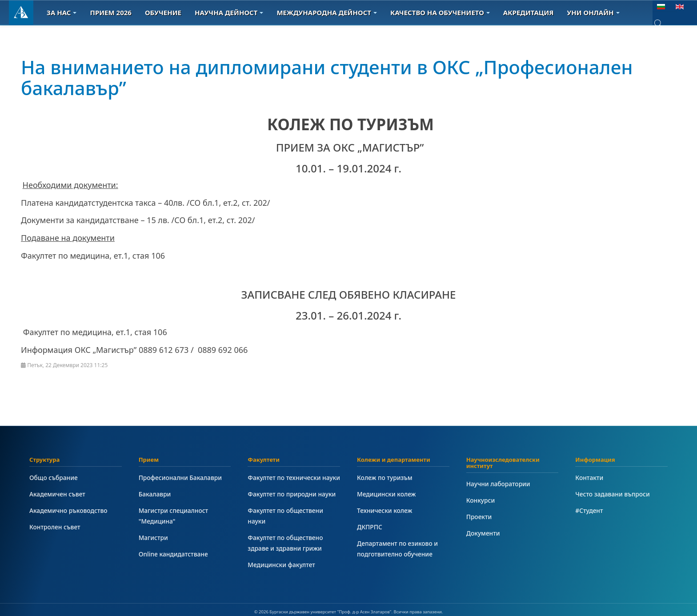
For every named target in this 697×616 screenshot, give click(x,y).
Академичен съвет (57, 494)
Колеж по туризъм (385, 478)
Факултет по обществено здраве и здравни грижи (285, 543)
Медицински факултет (281, 565)
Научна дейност (229, 12)
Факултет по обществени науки (285, 516)
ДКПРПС (370, 527)
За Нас (62, 12)
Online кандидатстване (173, 554)
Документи (483, 533)
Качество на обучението (440, 12)
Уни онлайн (593, 12)
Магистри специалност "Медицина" (173, 516)
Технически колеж (385, 510)
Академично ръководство (68, 510)
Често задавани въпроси (612, 494)
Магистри (153, 538)
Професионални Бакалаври (180, 478)
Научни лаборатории (498, 484)
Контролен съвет (55, 527)
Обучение (163, 12)
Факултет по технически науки (294, 478)
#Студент (589, 510)
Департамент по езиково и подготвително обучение (397, 549)
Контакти (589, 478)
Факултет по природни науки (292, 494)
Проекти (479, 517)
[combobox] (665, 24)
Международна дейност (327, 12)
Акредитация (529, 12)
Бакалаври (155, 494)
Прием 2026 (110, 12)
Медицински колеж (386, 494)
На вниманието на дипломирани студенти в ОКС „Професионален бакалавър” (327, 77)
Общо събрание (54, 478)
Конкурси (481, 500)
